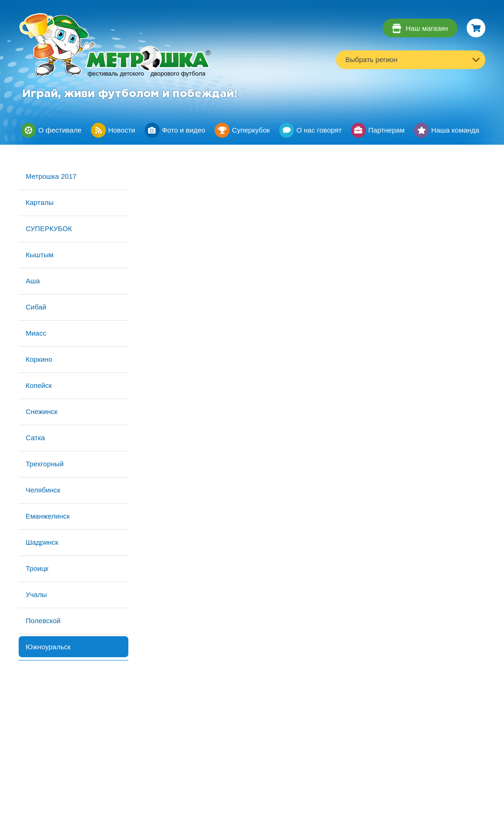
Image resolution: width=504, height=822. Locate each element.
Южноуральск (48, 647)
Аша (33, 281)
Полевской (43, 621)
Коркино (39, 359)
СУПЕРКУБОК (49, 228)
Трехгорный (45, 464)
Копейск (39, 385)
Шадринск (42, 542)
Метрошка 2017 (51, 176)
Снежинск (42, 411)
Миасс (36, 333)
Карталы (40, 202)
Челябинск (43, 490)
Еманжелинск (48, 516)
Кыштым (40, 255)
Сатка (35, 438)
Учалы (36, 594)
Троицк (37, 568)
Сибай (36, 307)
